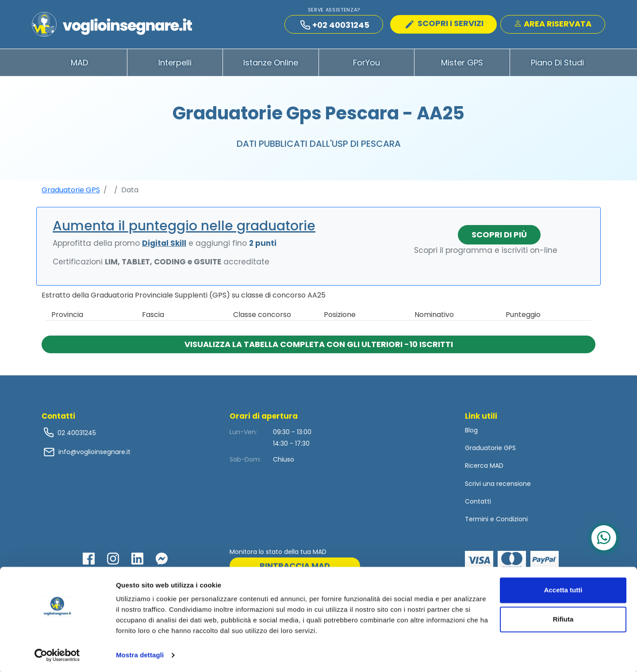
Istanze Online (271, 66)
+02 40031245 (335, 26)
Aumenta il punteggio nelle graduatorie (184, 229)
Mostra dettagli (140, 655)
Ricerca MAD (484, 469)
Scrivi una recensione (498, 487)
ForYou (366, 66)
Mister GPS (462, 66)
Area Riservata (553, 25)
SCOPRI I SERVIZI (445, 25)
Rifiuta (563, 618)
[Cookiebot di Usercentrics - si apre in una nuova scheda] (57, 655)
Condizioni (512, 522)
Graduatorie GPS (71, 193)
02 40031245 (76, 436)
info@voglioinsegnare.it (94, 455)
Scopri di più (499, 238)
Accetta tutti (563, 590)
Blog (471, 433)
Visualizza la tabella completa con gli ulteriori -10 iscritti (319, 347)
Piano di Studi (557, 66)
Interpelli (175, 66)
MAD (79, 66)
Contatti (478, 504)
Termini (477, 522)
